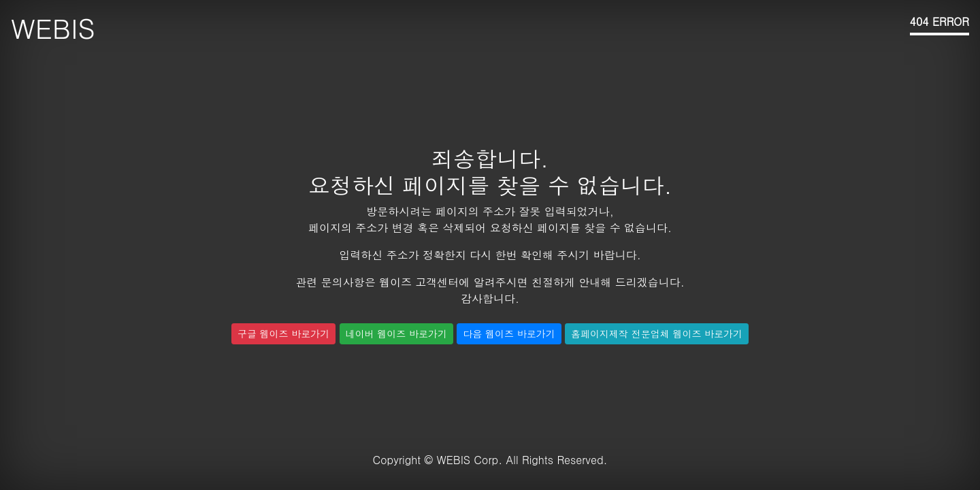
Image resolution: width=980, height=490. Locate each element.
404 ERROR (940, 21)
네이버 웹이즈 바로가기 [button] (396, 333)
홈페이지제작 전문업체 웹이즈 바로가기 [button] (657, 333)
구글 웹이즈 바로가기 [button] (283, 333)
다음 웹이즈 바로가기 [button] (509, 333)
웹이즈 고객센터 (419, 282)
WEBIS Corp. (469, 460)
